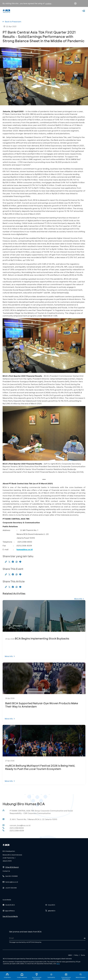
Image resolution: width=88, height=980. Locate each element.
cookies (48, 4)
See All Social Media (10, 916)
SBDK (70, 955)
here (58, 964)
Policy (76, 955)
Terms (83, 955)
